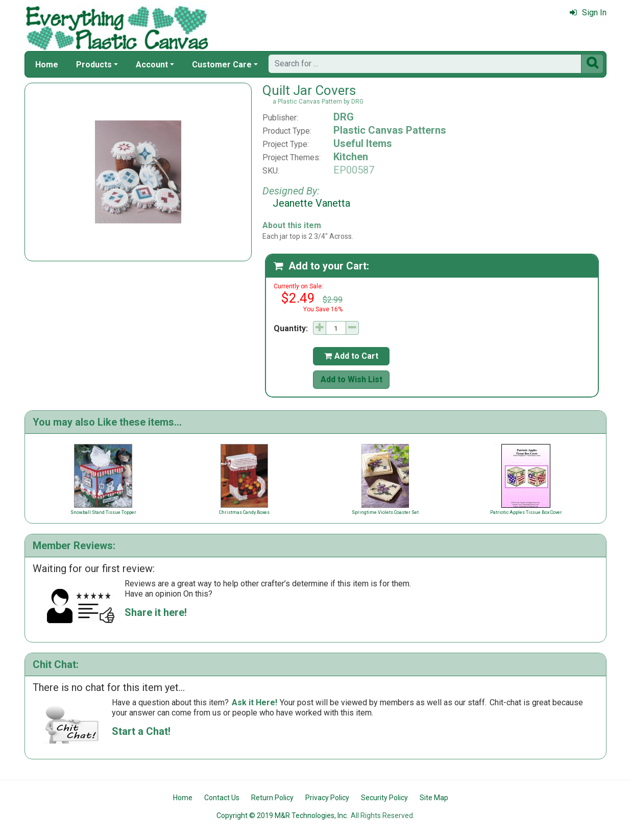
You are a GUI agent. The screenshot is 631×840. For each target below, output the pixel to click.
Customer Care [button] (222, 65)
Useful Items (363, 143)
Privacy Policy (327, 798)
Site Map (434, 798)
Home (47, 65)
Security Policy (384, 798)
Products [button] (94, 65)
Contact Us (222, 798)
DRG (344, 117)
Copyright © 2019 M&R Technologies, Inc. (282, 816)
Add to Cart (351, 356)
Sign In (588, 13)
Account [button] (152, 65)
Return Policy (272, 798)
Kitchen (351, 157)
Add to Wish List (351, 379)
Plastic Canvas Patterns (390, 130)
